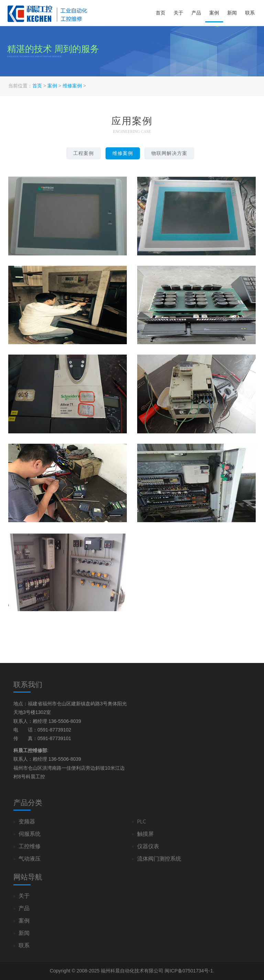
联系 (250, 13)
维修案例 (72, 86)
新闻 (232, 13)
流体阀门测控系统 (159, 859)
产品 (196, 13)
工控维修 (30, 847)
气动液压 (30, 859)
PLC (142, 822)
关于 (178, 13)
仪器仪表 (148, 847)
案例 (214, 13)
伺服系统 (30, 835)
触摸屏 (145, 835)
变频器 (27, 822)
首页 (161, 13)
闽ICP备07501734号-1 (189, 971)
